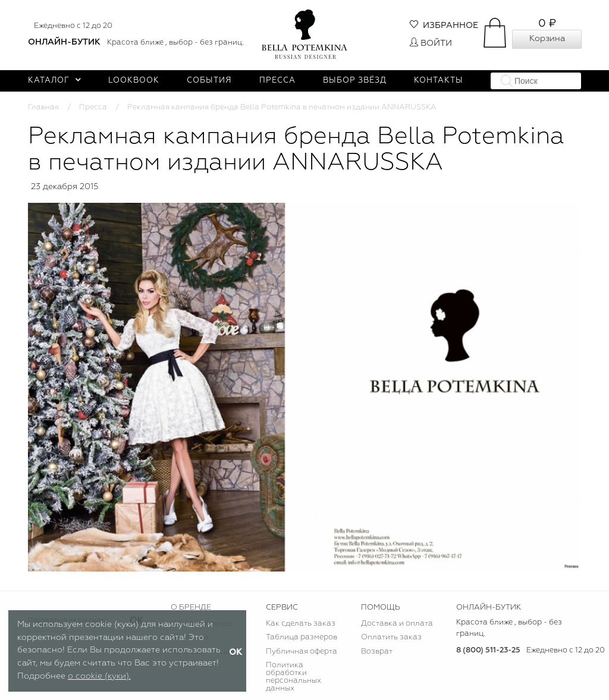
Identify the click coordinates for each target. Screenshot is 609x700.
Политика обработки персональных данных (293, 677)
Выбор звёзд (355, 81)
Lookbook (134, 81)
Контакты (439, 81)
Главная (43, 107)
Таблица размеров (302, 637)
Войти (431, 43)
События (209, 81)
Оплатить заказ (391, 637)
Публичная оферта (302, 652)
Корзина (547, 39)
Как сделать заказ (301, 624)
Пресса (277, 81)
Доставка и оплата (397, 624)
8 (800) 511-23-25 (488, 650)
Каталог (54, 81)
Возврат (377, 652)
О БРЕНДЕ (191, 608)
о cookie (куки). (99, 676)
